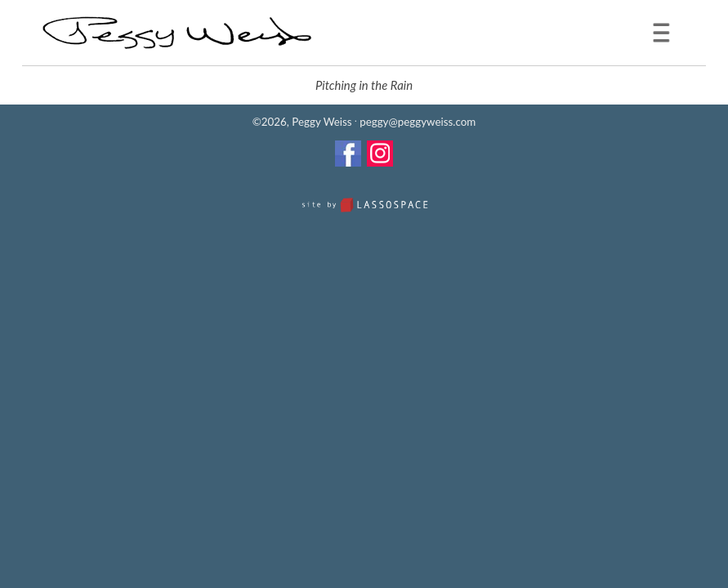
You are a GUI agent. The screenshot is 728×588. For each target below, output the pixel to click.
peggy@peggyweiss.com (418, 122)
